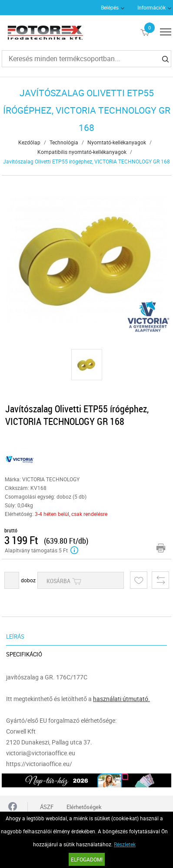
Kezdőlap (29, 142)
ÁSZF (47, 807)
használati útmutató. (121, 699)
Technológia (64, 142)
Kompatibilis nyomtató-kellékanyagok (82, 152)
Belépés (110, 7)
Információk (151, 7)
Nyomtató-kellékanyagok (117, 142)
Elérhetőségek (84, 807)
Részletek (125, 844)
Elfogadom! (87, 859)
